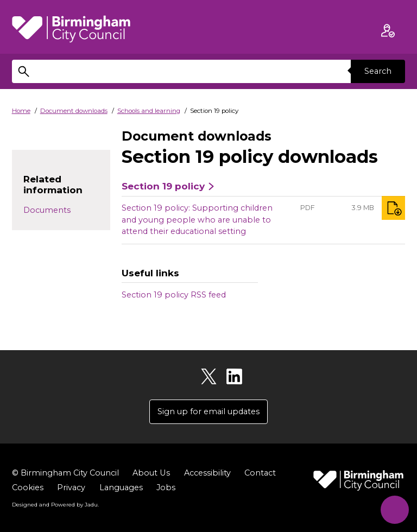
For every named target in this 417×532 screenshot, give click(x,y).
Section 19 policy (163, 186)
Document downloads (74, 111)
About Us (151, 473)
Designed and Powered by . (55, 504)
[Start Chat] (394, 509)
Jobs (166, 487)
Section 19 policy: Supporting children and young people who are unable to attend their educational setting (197, 220)
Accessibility (207, 473)
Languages (121, 487)
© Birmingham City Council (65, 473)
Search (378, 71)
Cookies (28, 487)
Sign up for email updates (208, 411)
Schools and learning (149, 111)
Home (21, 111)
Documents (47, 210)
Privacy (71, 487)
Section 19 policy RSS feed (174, 295)
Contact (260, 473)
